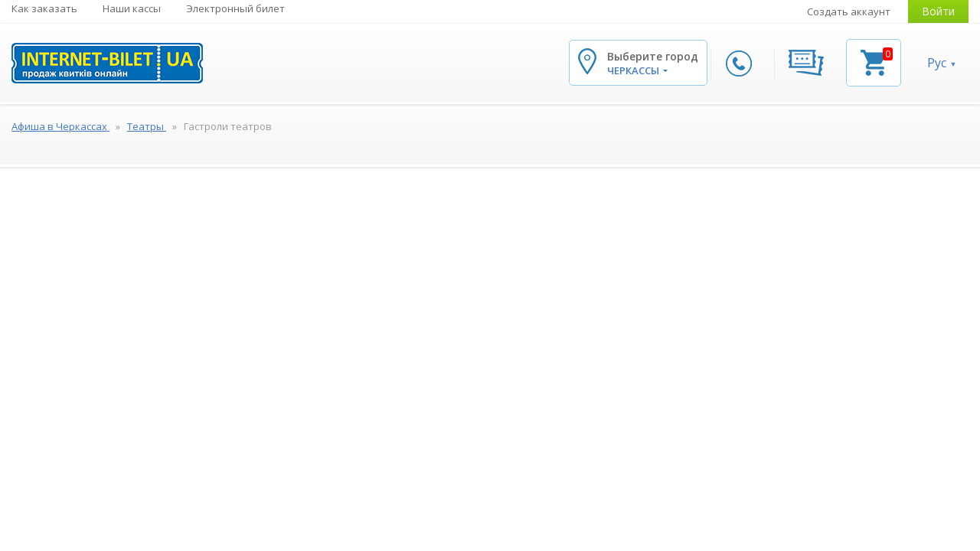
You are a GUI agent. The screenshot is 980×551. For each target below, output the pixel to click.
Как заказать (44, 8)
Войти (938, 11)
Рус (937, 63)
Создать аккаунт (849, 11)
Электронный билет (235, 8)
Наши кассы (132, 8)
